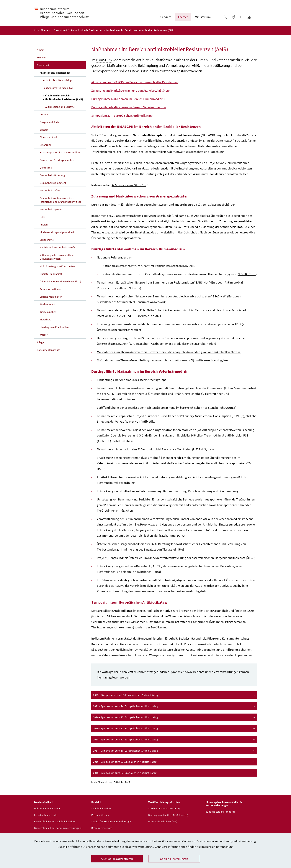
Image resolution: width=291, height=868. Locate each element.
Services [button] (166, 17)
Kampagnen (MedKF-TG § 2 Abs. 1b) (168, 815)
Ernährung (46, 145)
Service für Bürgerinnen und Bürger (111, 821)
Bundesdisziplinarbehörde (220, 812)
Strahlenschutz (48, 304)
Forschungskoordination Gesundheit (60, 152)
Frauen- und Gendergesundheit (57, 160)
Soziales (41, 57)
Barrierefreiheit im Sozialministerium (55, 821)
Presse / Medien (100, 815)
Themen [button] (183, 17)
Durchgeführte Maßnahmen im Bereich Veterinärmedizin (129, 107)
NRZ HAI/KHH (247, 274)
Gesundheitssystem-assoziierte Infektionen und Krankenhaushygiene (61, 200)
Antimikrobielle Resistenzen (87, 30)
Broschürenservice (102, 828)
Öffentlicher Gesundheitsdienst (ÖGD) (60, 281)
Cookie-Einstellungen (174, 859)
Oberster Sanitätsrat (51, 274)
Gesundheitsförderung (52, 175)
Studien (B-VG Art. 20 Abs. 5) (164, 808)
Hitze (42, 217)
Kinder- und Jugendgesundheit (57, 232)
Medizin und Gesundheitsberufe (57, 247)
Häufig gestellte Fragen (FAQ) (58, 88)
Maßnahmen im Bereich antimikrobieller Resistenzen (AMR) (64, 97)
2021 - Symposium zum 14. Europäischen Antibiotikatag (174, 706)
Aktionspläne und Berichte (60, 107)
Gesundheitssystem (51, 209)
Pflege (40, 342)
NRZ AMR (189, 266)
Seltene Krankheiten (51, 297)
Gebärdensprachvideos (47, 808)
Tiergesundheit (48, 312)
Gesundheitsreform (50, 190)
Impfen (44, 225)
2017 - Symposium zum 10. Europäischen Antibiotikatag (174, 751)
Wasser (44, 335)
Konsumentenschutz (48, 350)
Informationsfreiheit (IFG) (163, 821)
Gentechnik (46, 168)
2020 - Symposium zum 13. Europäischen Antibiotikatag (174, 717)
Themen (46, 30)
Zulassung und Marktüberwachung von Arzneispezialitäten (130, 90)
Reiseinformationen (51, 289)
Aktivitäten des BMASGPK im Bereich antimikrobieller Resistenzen (135, 82)
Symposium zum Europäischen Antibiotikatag (122, 116)
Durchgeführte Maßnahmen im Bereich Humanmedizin (127, 99)
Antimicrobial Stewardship (57, 80)
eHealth (44, 130)
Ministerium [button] (203, 17)
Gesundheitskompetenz (53, 183)
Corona (44, 114)
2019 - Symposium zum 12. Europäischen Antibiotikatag (174, 728)
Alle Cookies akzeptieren (117, 859)
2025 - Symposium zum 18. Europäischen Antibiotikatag (174, 695)
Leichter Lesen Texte (46, 815)
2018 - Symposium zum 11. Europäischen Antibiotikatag (174, 739)
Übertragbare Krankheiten (54, 327)
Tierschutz (45, 319)
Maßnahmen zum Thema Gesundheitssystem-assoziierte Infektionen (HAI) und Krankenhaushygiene (163, 360)
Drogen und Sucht (50, 122)
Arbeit (40, 50)
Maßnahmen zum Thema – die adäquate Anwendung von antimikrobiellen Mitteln (169, 352)
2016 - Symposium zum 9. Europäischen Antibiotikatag (174, 762)
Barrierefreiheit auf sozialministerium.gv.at (58, 828)
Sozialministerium (102, 808)
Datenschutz (224, 847)
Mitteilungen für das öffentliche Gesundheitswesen (57, 257)
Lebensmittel (47, 240)
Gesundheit (61, 30)
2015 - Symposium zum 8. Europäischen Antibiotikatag (174, 773)
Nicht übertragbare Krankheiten (57, 266)
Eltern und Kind (48, 137)
